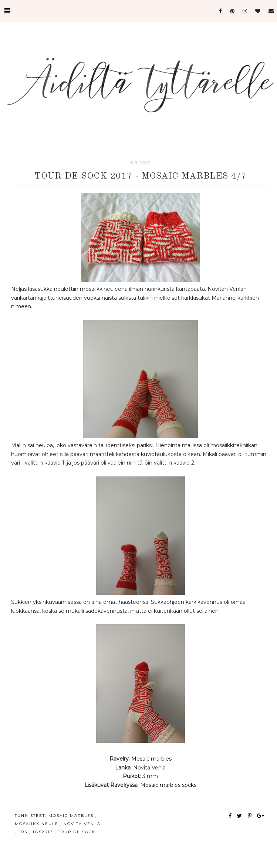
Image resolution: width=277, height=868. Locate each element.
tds (24, 832)
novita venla (82, 824)
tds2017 (44, 832)
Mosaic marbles (151, 759)
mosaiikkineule (38, 824)
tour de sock (77, 832)
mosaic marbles (72, 816)
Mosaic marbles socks (168, 785)
